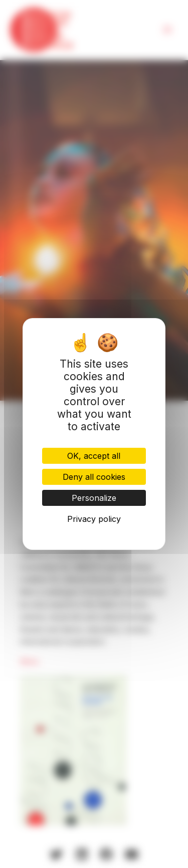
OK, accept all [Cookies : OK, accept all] (94, 456)
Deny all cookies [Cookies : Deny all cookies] (94, 477)
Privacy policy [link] (94, 519)
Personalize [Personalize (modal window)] (94, 498)
